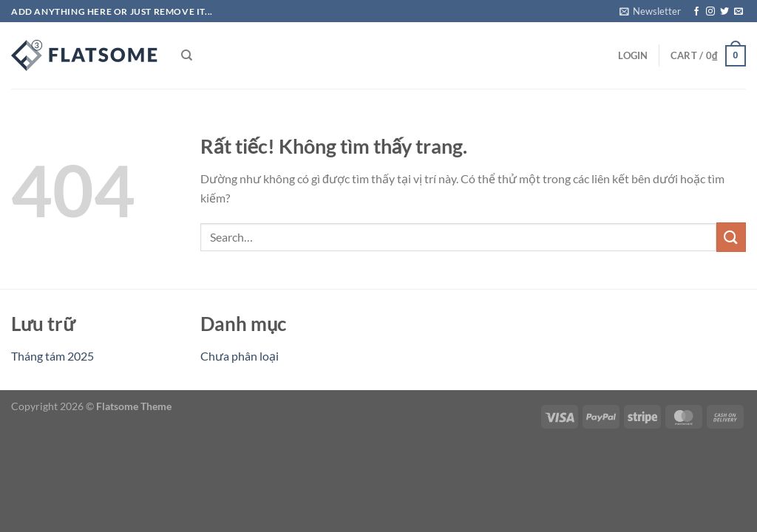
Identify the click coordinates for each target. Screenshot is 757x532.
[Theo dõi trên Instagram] (710, 12)
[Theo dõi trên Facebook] (696, 12)
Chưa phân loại (240, 356)
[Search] (187, 55)
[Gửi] (731, 237)
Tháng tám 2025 (52, 356)
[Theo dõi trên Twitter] (724, 12)
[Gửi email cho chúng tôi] (739, 12)
